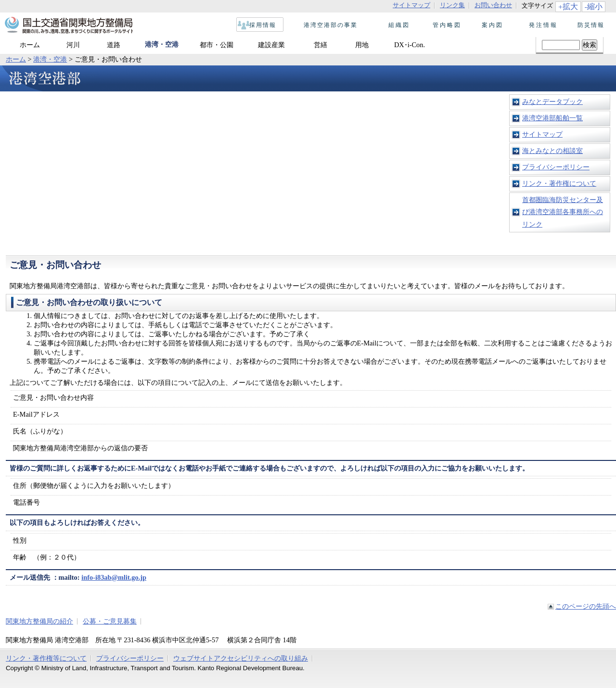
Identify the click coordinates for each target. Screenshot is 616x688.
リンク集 (452, 6)
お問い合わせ (493, 6)
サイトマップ (411, 6)
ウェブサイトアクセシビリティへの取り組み (241, 658)
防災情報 (589, 25)
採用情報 (260, 25)
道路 (114, 45)
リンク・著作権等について (46, 658)
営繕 (321, 45)
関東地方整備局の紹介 (39, 621)
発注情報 (540, 25)
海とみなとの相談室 (552, 151)
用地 (362, 45)
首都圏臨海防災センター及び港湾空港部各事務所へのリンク (563, 212)
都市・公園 (217, 45)
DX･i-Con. (410, 45)
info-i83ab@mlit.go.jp (114, 577)
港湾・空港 (162, 44)
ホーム (30, 45)
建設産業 (271, 45)
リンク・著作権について (559, 183)
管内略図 (444, 25)
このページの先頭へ (586, 606)
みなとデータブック (552, 102)
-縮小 (594, 6)
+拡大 (568, 6)
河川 (73, 45)
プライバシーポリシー (556, 167)
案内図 (493, 25)
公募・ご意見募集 (110, 621)
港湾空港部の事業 (328, 25)
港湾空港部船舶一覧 (552, 118)
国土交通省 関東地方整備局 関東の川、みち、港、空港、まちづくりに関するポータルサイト (68, 25)
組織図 (396, 25)
